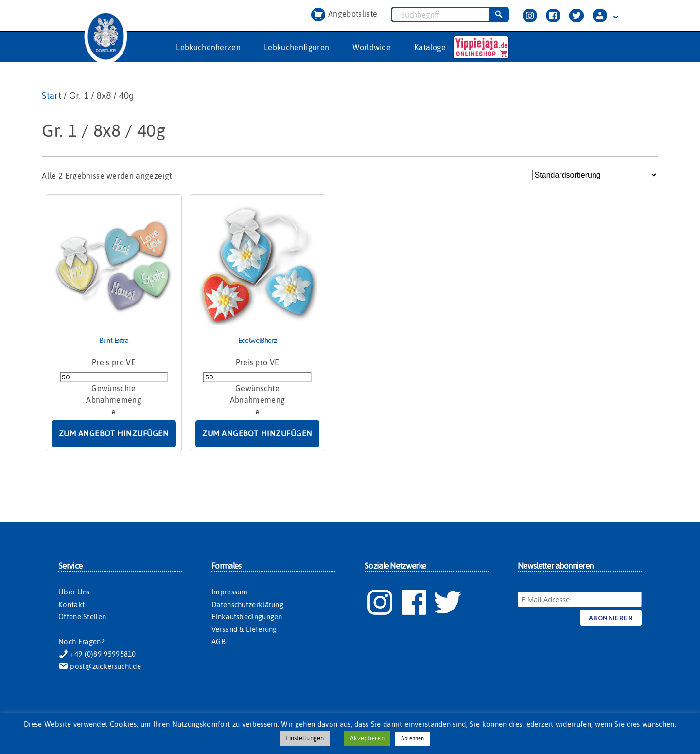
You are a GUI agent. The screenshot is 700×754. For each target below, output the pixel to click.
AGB (219, 641)
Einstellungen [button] (305, 738)
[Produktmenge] (114, 377)
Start (52, 96)
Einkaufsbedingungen (247, 617)
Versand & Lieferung (244, 629)
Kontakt (71, 604)
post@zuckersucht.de (100, 666)
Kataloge (430, 47)
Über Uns (74, 592)
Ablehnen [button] (413, 738)
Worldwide (372, 47)
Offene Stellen (82, 617)
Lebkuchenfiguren (297, 47)
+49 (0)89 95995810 (97, 654)
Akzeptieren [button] (367, 738)
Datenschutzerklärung (247, 604)
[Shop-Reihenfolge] (595, 175)
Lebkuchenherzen (208, 47)
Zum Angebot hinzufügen (114, 433)
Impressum (230, 592)
